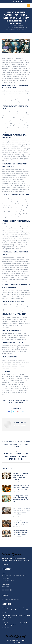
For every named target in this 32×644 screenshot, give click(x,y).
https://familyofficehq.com (20, 425)
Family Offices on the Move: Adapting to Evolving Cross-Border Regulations (15, 624)
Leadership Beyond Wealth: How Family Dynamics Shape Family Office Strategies (21, 487)
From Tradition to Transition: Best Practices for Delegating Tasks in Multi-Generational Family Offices (22, 511)
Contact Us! (5, 564)
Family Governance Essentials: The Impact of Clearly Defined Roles (20, 522)
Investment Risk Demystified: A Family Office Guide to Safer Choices (16, 616)
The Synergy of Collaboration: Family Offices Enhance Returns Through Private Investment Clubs (16, 609)
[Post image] (6, 476)
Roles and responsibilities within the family (14, 41)
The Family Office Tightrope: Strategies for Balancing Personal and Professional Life (21, 499)
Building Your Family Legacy (11, 599)
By (12, 402)
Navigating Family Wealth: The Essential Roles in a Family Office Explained (20, 533)
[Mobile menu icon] (29, 6)
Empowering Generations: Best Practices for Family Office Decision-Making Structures (20, 476)
